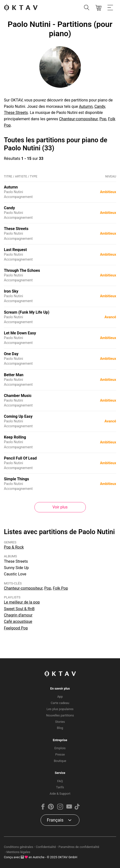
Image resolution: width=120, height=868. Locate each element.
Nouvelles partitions (60, 715)
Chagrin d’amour (18, 615)
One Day (11, 354)
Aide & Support (60, 794)
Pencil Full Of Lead (20, 458)
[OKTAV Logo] (21, 8)
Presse (60, 754)
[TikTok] (77, 808)
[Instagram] (60, 808)
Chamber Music (18, 396)
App (60, 697)
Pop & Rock (14, 547)
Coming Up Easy (18, 416)
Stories (60, 722)
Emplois (60, 748)
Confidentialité (46, 847)
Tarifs (60, 787)
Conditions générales (19, 847)
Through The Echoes (22, 270)
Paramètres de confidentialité (79, 847)
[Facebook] (43, 808)
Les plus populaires (60, 709)
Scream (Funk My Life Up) (27, 312)
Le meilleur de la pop (22, 602)
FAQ (60, 781)
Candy (100, 106)
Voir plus (60, 507)
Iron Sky (11, 291)
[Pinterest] (51, 808)
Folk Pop (60, 588)
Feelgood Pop (16, 628)
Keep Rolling (15, 437)
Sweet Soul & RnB (19, 609)
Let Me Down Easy (20, 333)
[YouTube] (69, 808)
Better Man (14, 375)
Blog (60, 728)
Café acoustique (18, 621)
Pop (103, 119)
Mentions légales (18, 852)
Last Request (15, 250)
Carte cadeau (60, 703)
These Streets (16, 113)
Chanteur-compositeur (78, 119)
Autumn (86, 106)
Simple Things (16, 479)
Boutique (60, 761)
